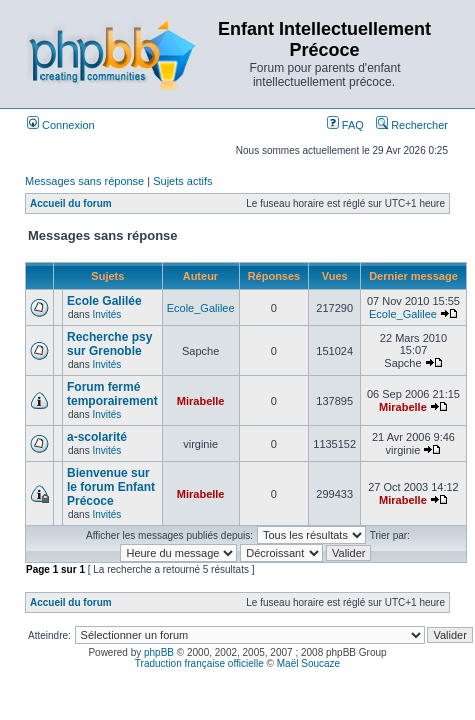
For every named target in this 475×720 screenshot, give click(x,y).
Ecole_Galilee (201, 308)
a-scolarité (97, 437)
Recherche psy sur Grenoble (109, 344)
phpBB (159, 652)
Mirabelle (201, 401)
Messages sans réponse (84, 181)
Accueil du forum (71, 203)
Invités (106, 314)
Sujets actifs (182, 181)
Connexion (61, 125)
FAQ (345, 125)
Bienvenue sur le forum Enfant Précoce (111, 487)
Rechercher (412, 125)
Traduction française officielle (199, 663)
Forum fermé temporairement (112, 394)
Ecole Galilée (104, 301)
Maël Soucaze (308, 663)
